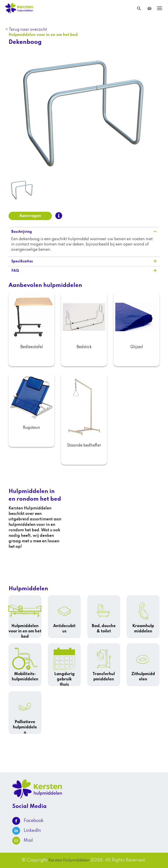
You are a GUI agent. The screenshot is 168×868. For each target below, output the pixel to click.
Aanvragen (30, 216)
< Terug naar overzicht (26, 30)
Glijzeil (137, 347)
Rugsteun (31, 428)
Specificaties (84, 261)
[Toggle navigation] (159, 8)
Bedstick (84, 347)
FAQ (84, 271)
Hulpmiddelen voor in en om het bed (43, 35)
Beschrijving (84, 232)
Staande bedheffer (84, 445)
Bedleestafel (32, 347)
